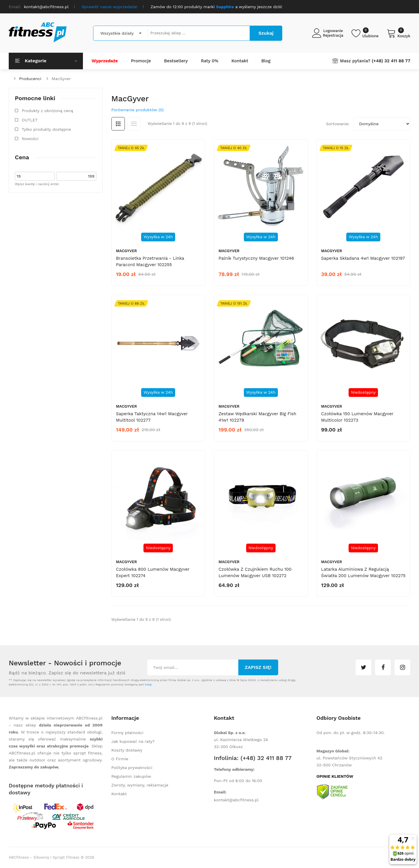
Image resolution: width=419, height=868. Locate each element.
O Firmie (120, 759)
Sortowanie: (338, 124)
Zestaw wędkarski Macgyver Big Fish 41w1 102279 (257, 417)
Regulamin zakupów (131, 776)
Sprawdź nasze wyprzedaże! (110, 7)
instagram (402, 667)
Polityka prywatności (132, 768)
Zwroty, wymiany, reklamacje (140, 785)
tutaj (148, 684)
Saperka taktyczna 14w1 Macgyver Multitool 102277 (152, 417)
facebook (383, 667)
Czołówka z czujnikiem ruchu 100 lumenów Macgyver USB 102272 (255, 572)
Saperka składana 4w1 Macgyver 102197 (363, 258)
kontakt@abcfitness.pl (236, 800)
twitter (363, 667)
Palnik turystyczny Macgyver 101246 (256, 258)
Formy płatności (127, 733)
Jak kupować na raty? (133, 741)
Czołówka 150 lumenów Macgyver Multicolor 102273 (357, 417)
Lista (134, 124)
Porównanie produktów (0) (138, 110)
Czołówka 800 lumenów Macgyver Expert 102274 (153, 572)
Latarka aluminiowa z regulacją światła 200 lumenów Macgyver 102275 (363, 572)
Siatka (118, 124)
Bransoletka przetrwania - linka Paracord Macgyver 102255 (150, 261)
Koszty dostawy (127, 750)
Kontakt (119, 794)
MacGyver (61, 79)
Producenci (30, 79)
